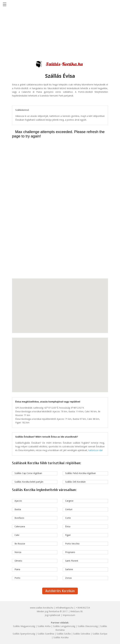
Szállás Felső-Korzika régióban (80, 473)
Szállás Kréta (44, 626)
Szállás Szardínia (46, 634)
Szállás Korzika (61, 637)
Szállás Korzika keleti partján (29, 482)
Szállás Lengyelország (64, 626)
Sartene (69, 569)
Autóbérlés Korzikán (60, 591)
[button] (58, 300)
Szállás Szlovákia (82, 634)
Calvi (17, 535)
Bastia (18, 509)
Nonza (18, 552)
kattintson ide (95, 450)
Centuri (69, 509)
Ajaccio (18, 501)
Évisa (68, 526)
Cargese (69, 501)
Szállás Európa (100, 634)
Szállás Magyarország (24, 626)
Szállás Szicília (64, 634)
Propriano (70, 552)
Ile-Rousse (20, 544)
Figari (68, 535)
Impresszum (69, 615)
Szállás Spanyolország (24, 634)
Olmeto (18, 561)
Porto (17, 578)
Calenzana (20, 526)
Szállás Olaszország (88, 626)
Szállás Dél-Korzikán (75, 482)
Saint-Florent (72, 561)
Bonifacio (19, 518)
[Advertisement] (60, 33)
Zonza (68, 578)
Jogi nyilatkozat (52, 615)
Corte (68, 518)
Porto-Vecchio (72, 544)
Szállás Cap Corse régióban (28, 473)
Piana (17, 569)
